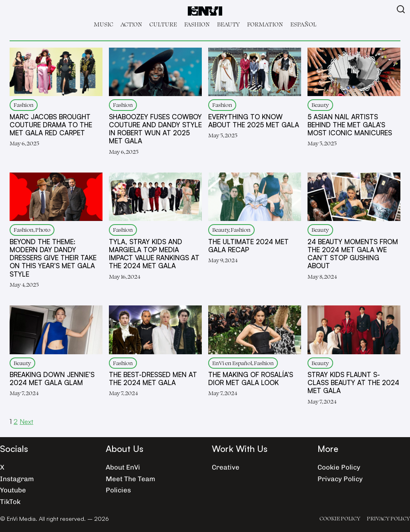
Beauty (228, 24)
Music (104, 24)
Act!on (131, 24)
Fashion (197, 24)
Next (26, 421)
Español (303, 24)
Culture (163, 24)
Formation (265, 24)
